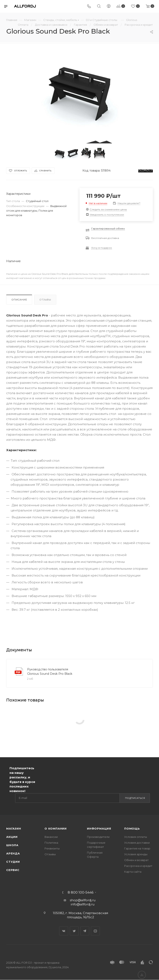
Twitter (74, 931)
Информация (99, 829)
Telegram (85, 931)
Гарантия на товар (137, 848)
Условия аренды (136, 854)
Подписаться (135, 798)
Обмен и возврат (136, 860)
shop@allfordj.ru (83, 900)
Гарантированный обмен (108, 228)
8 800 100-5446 (81, 893)
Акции (12, 837)
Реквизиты (52, 848)
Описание (19, 300)
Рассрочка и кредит (138, 866)
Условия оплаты (136, 837)
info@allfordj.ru (83, 904)
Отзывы (45, 300)
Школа (12, 845)
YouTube (95, 931)
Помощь (132, 829)
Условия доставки (137, 843)
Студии (13, 862)
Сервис (13, 870)
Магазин (14, 829)
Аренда (13, 853)
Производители (98, 837)
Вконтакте (64, 931)
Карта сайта (133, 872)
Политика (51, 843)
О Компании (56, 829)
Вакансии (51, 837)
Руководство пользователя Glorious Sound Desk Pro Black (50, 672)
